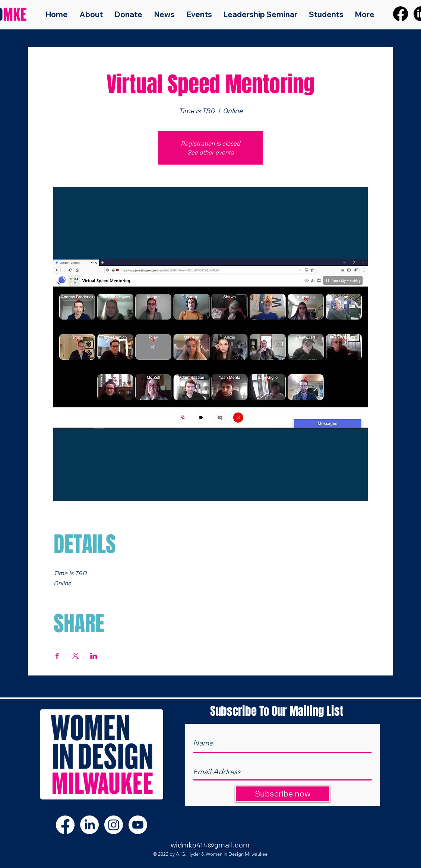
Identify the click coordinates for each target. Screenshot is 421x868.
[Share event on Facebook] (57, 656)
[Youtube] (138, 825)
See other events (210, 152)
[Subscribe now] (283, 794)
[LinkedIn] (89, 825)
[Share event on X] (75, 656)
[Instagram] (114, 825)
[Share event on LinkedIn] (94, 656)
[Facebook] (401, 14)
